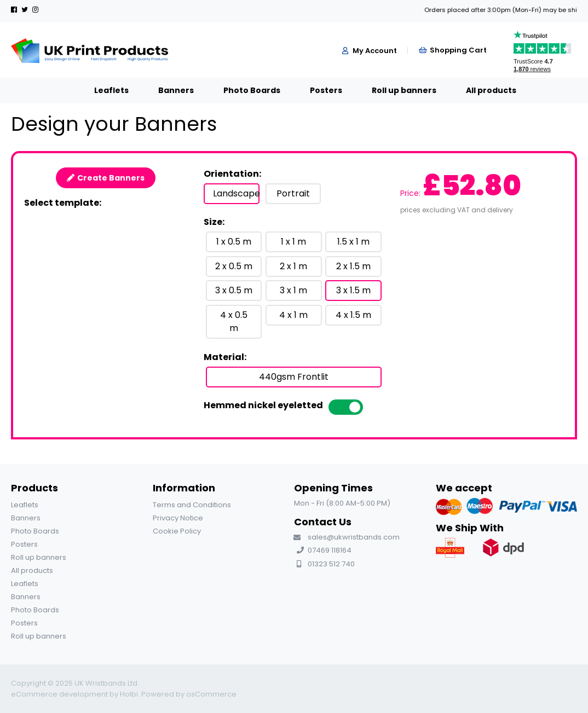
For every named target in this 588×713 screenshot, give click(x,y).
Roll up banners (393, 90)
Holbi (129, 694)
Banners (165, 90)
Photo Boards (241, 90)
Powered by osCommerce (189, 694)
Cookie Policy (177, 531)
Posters (315, 90)
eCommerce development (59, 694)
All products (480, 90)
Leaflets (100, 90)
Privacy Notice (178, 518)
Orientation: (232, 174)
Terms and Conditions (192, 505)
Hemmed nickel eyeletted (263, 405)
